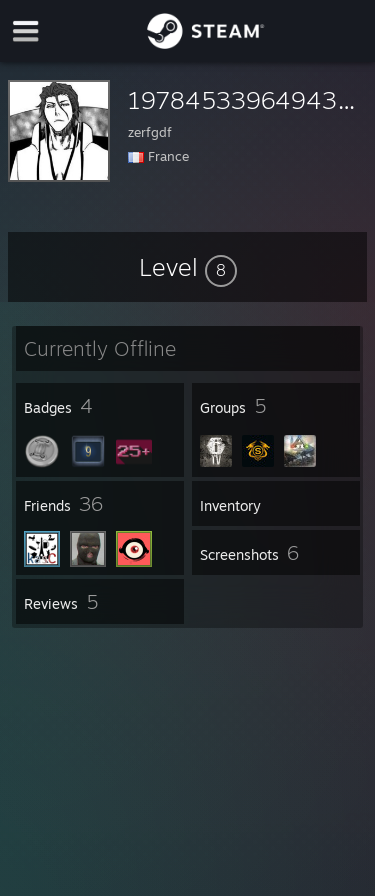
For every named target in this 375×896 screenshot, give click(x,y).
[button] (188, 267)
